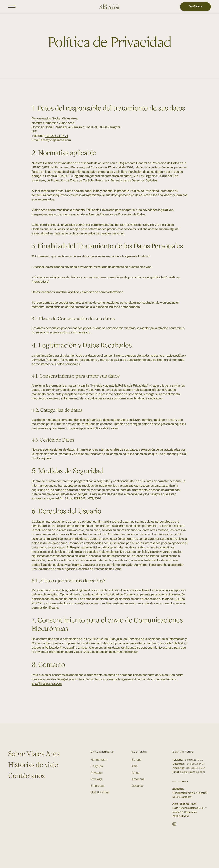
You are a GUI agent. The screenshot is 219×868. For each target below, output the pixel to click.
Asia (135, 766)
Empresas (97, 786)
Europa (137, 760)
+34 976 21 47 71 (57, 136)
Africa (136, 773)
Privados (96, 773)
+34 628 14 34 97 (195, 764)
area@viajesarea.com (56, 140)
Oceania (137, 786)
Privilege (96, 779)
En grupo (97, 766)
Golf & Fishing (100, 792)
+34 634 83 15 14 (195, 768)
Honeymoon (99, 760)
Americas (138, 779)
